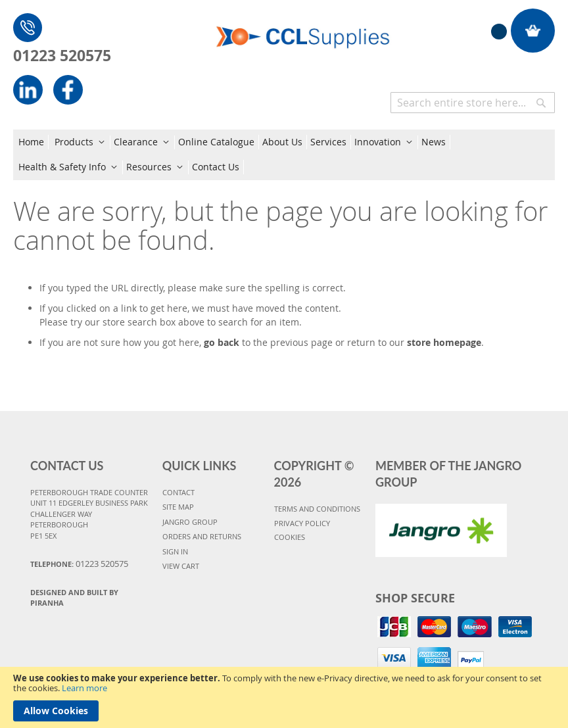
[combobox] (473, 103)
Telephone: (79, 564)
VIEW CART (181, 566)
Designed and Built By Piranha (74, 598)
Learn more (84, 688)
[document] (284, 697)
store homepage (444, 342)
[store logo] (303, 29)
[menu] (284, 155)
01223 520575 (62, 55)
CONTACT (178, 492)
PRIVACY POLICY (302, 523)
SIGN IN (175, 551)
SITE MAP (178, 507)
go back (222, 342)
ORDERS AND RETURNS (202, 536)
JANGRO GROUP (190, 522)
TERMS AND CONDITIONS (317, 509)
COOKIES (290, 537)
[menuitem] (34, 142)
